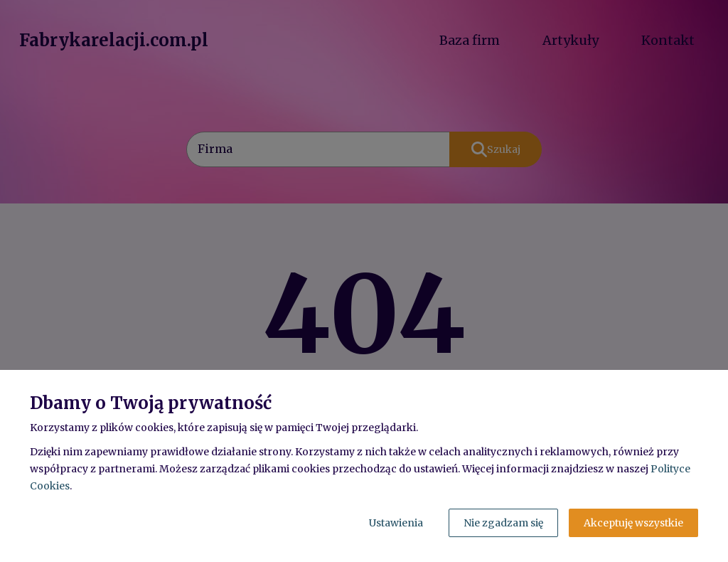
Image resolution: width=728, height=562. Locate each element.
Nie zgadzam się (503, 523)
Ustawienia (396, 523)
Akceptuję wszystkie (633, 523)
